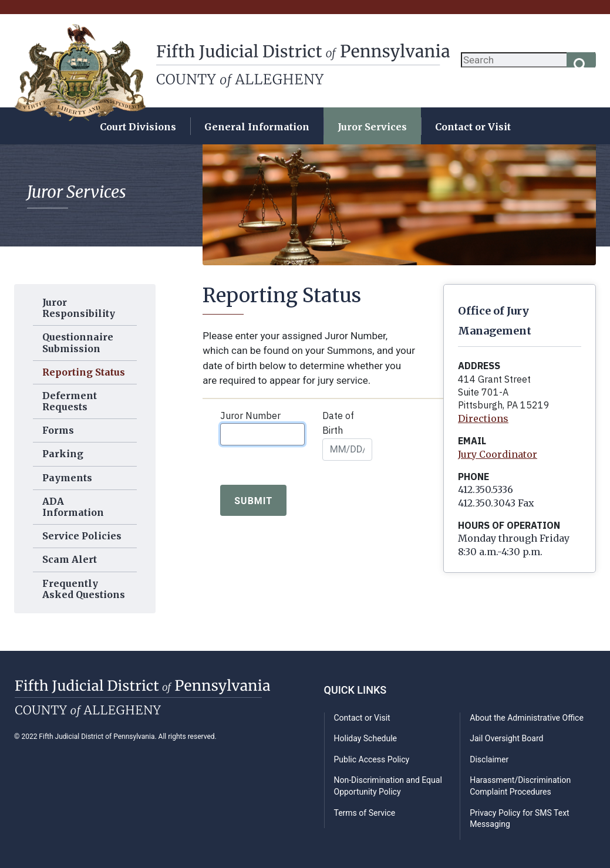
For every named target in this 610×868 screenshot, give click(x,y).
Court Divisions (138, 127)
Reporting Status (84, 372)
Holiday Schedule (366, 738)
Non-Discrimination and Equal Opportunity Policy (388, 786)
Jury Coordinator (498, 454)
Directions (483, 418)
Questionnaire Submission (78, 342)
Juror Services (372, 127)
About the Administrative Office (527, 718)
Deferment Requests (70, 401)
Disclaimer (489, 759)
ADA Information (73, 507)
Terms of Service (365, 813)
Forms (58, 430)
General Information (257, 127)
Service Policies (82, 536)
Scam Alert (70, 559)
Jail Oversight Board (506, 738)
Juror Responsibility (79, 308)
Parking (63, 454)
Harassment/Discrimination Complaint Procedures (520, 786)
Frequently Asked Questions (84, 589)
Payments (67, 478)
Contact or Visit (473, 127)
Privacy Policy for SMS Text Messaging (519, 819)
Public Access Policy (372, 759)
